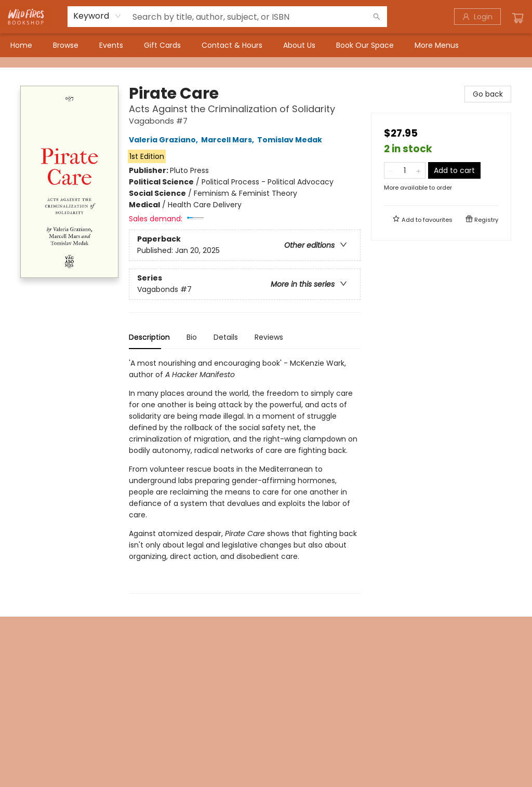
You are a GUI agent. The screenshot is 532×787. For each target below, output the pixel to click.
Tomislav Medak (291, 140)
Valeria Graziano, (165, 140)
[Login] (477, 17)
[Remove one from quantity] (391, 170)
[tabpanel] (245, 476)
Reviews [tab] (269, 337)
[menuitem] (21, 45)
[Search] (377, 17)
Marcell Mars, (229, 140)
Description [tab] (149, 337)
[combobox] (97, 16)
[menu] (266, 45)
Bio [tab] (192, 337)
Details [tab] (226, 337)
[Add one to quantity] (418, 170)
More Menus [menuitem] (437, 45)
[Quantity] (405, 170)
